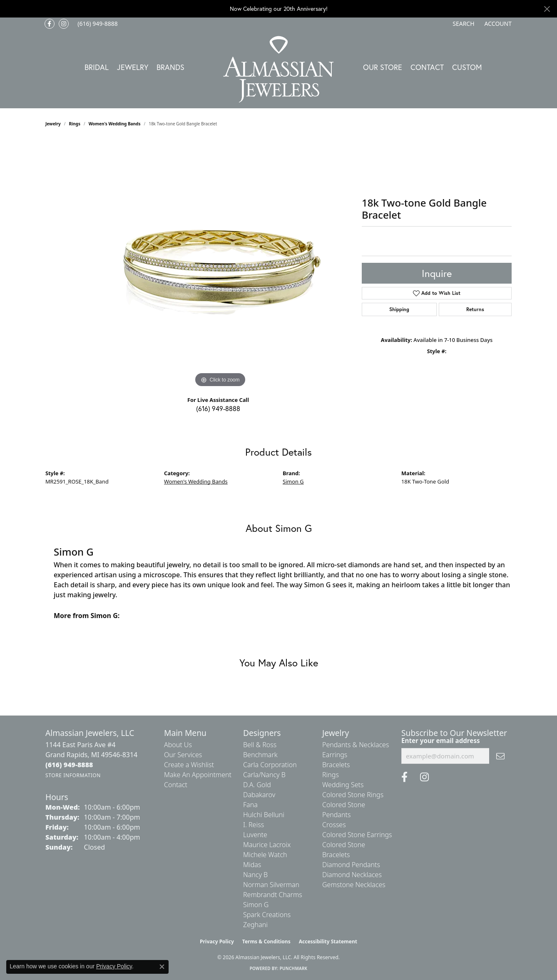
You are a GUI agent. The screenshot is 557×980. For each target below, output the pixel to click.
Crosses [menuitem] (334, 825)
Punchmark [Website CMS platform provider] (294, 968)
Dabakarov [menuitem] (259, 795)
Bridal (97, 67)
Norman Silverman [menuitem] (271, 885)
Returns (475, 309)
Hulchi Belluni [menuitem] (264, 815)
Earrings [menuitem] (335, 755)
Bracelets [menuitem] (336, 765)
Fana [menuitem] (250, 805)
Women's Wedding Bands (115, 124)
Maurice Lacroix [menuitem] (267, 845)
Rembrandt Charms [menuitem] (273, 895)
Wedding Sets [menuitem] (343, 785)
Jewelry (133, 67)
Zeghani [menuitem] (255, 925)
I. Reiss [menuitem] (254, 825)
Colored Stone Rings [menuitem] (353, 795)
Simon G (293, 481)
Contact (427, 67)
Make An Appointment (198, 775)
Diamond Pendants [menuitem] (351, 865)
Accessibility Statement (328, 941)
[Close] (547, 9)
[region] (220, 264)
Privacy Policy (217, 941)
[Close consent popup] (162, 967)
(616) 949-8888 (218, 408)
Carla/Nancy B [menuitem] (264, 775)
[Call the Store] (69, 765)
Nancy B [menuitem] (255, 875)
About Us (178, 745)
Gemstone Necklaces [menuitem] (354, 885)
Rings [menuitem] (331, 775)
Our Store (383, 67)
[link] (97, 24)
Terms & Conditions (266, 941)
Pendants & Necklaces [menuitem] (356, 745)
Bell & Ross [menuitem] (260, 745)
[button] (463, 24)
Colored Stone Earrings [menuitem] (357, 835)
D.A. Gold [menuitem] (257, 785)
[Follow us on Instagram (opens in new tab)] (64, 24)
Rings (75, 124)
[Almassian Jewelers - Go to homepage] (279, 69)
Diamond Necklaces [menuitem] (352, 875)
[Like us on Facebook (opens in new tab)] (50, 24)
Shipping (399, 309)
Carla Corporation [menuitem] (270, 765)
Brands (170, 67)
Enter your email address (441, 741)
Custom (467, 67)
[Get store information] (73, 775)
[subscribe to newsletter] (500, 756)
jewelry (53, 124)
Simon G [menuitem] (256, 905)
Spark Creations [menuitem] (267, 915)
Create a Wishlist (189, 765)
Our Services (183, 755)
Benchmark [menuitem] (260, 755)
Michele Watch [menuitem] (265, 855)
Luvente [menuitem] (255, 835)
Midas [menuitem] (252, 865)
